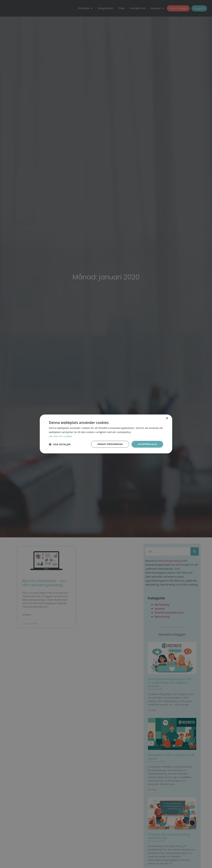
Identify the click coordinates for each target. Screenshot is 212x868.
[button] (60, 444)
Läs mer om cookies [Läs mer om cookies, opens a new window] (61, 436)
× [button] (167, 418)
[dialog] (106, 434)
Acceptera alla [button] (147, 444)
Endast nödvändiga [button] (108, 444)
